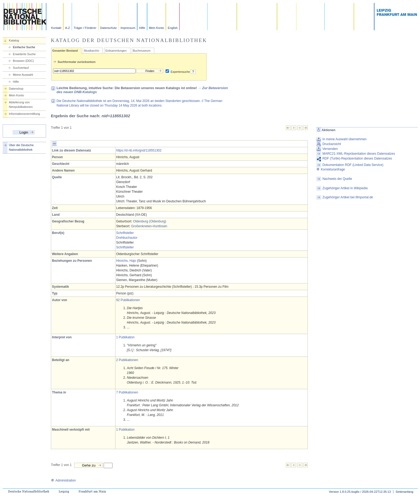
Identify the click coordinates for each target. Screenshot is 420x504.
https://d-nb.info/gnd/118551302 (139, 150)
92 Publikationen (128, 300)
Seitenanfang (404, 492)
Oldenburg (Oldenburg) (150, 221)
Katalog (14, 40)
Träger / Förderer (85, 28)
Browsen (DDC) (23, 61)
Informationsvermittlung (24, 114)
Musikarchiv (91, 51)
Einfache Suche (24, 47)
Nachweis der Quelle (337, 179)
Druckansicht (332, 144)
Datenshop (16, 89)
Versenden (330, 149)
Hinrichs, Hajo (126, 261)
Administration (63, 480)
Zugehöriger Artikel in (345, 188)
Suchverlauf (21, 68)
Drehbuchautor (127, 238)
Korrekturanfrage (331, 169)
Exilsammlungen (116, 51)
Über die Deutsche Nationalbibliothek (21, 147)
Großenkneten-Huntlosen (149, 226)
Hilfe (142, 28)
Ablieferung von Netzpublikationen (21, 105)
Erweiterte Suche (24, 54)
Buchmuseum (142, 51)
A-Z (67, 28)
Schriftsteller (125, 233)
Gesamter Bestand (65, 51)
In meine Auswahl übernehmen (345, 139)
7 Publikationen (127, 392)
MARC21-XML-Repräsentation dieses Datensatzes (359, 154)
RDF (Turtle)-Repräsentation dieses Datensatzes (357, 158)
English (173, 28)
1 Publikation (125, 337)
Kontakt (56, 28)
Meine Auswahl (23, 75)
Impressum (128, 28)
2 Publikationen (127, 360)
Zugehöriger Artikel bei (348, 197)
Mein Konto (157, 28)
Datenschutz (108, 28)
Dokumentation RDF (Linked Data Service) (353, 165)
